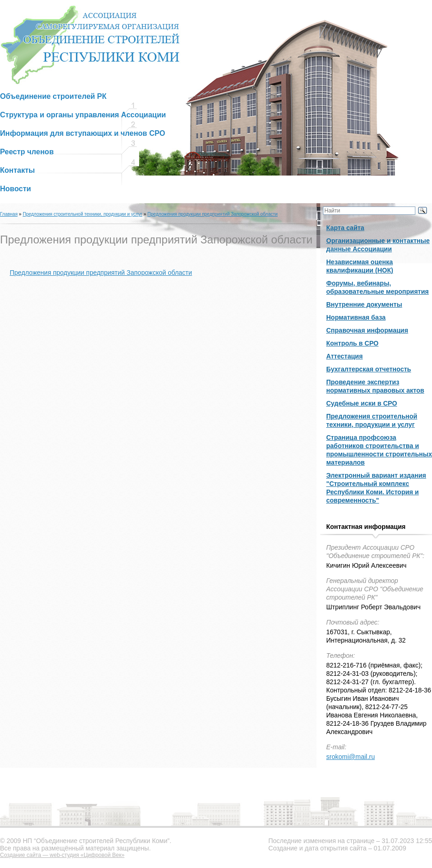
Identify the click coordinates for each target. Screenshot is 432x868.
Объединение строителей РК (53, 96)
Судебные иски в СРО (362, 403)
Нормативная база (356, 317)
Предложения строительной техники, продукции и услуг (82, 214)
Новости (15, 189)
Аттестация (344, 356)
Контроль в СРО (352, 343)
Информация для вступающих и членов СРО (82, 133)
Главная (9, 214)
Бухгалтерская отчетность (369, 369)
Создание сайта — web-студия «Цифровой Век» (62, 855)
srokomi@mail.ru (350, 757)
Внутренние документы (364, 304)
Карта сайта (345, 228)
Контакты (17, 170)
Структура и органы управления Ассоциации (83, 115)
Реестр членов (27, 152)
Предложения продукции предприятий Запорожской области (213, 214)
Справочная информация (367, 330)
